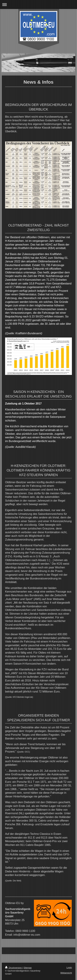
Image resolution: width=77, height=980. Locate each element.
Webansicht (66, 973)
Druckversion (14, 968)
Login (69, 968)
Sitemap (28, 968)
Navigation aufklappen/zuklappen (38, 5)
